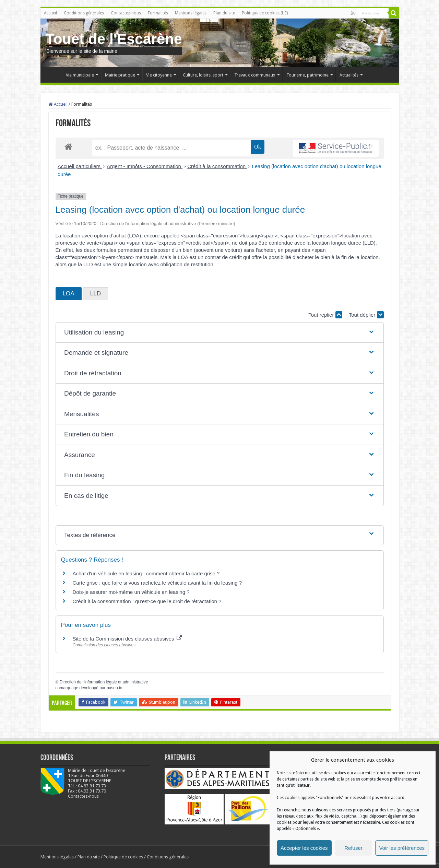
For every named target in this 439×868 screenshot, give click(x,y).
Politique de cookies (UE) (265, 13)
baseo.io (114, 688)
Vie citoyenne (159, 75)
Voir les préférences (402, 848)
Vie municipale (80, 75)
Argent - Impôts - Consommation (145, 166)
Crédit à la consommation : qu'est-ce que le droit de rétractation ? (147, 601)
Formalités (158, 13)
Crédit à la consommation (217, 166)
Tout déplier (366, 315)
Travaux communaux (255, 75)
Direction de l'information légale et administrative (104, 682)
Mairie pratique (120, 75)
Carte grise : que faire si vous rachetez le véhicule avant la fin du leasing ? (157, 583)
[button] (219, 333)
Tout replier (325, 315)
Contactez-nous (126, 13)
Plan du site (224, 13)
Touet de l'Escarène (114, 39)
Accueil (50, 13)
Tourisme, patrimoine (307, 75)
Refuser (353, 848)
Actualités (349, 75)
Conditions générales (84, 13)
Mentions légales (191, 13)
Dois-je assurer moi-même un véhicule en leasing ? (131, 592)
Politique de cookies (123, 857)
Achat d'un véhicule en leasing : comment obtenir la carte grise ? (146, 573)
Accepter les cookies (304, 848)
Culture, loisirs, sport (203, 75)
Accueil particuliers (80, 166)
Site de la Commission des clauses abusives (127, 639)
